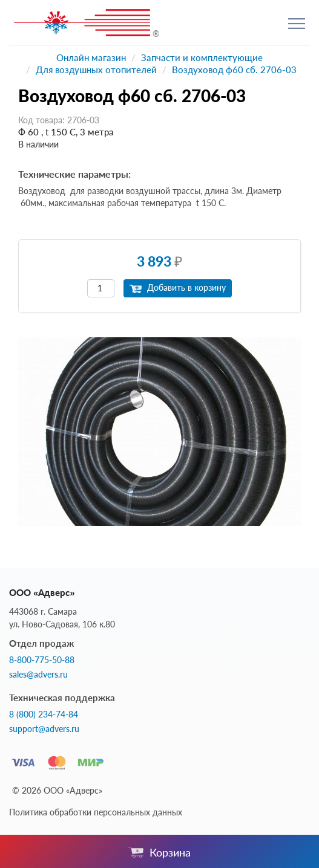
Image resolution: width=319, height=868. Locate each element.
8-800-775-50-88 (42, 660)
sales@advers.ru (38, 675)
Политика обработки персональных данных (96, 812)
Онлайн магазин (91, 57)
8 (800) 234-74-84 (44, 714)
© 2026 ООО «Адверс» (57, 790)
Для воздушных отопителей (96, 70)
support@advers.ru (44, 729)
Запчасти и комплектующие (202, 57)
